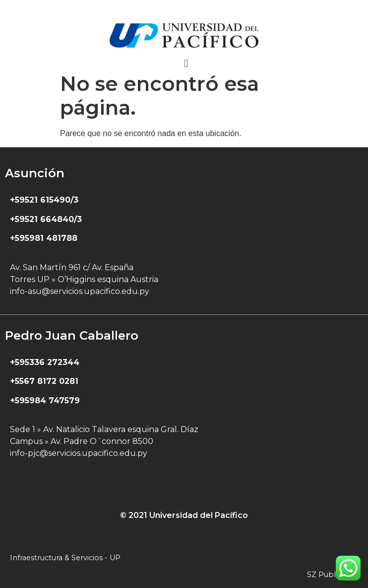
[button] (186, 63)
